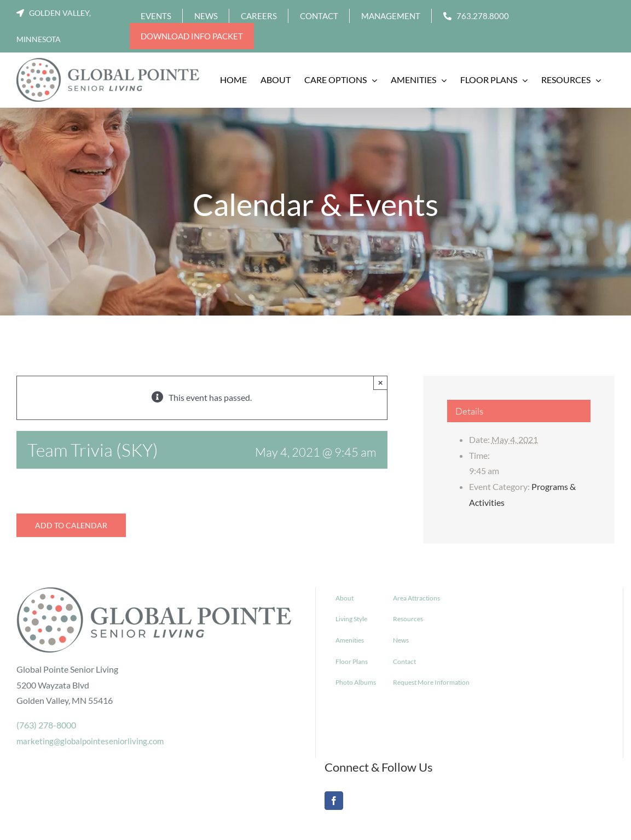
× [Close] (381, 383)
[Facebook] (334, 801)
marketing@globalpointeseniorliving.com (90, 741)
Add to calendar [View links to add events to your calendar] (71, 525)
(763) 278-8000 (46, 725)
